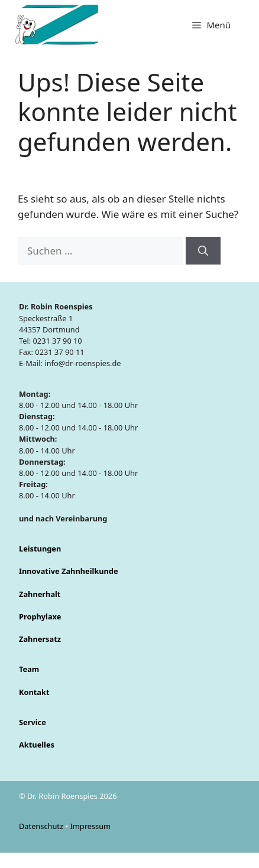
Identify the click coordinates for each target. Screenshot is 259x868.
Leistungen (40, 549)
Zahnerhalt (40, 594)
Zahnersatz (40, 639)
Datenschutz (42, 826)
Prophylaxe (40, 616)
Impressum (90, 826)
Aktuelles (37, 745)
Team (29, 669)
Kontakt (34, 692)
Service (33, 722)
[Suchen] (203, 251)
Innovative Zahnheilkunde (69, 571)
